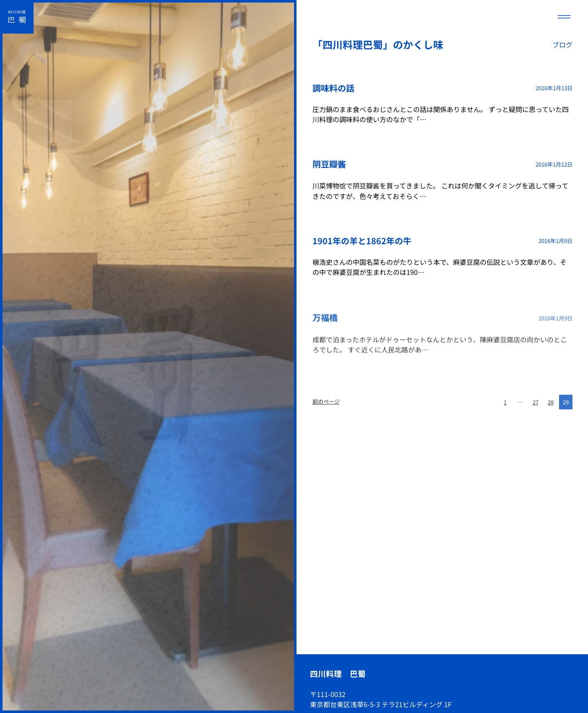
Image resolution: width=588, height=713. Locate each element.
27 (536, 405)
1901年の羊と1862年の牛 (362, 241)
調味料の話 (333, 88)
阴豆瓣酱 (329, 164)
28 (551, 405)
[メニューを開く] (564, 17)
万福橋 (325, 319)
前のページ (326, 403)
